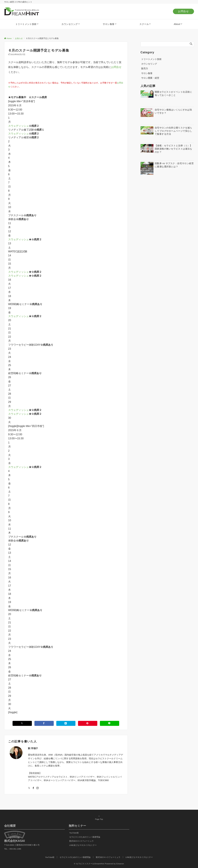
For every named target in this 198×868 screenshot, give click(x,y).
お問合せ (183, 11)
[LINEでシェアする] (110, 723)
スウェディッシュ (18, 126)
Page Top (99, 818)
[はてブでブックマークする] (66, 723)
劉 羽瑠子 (33, 748)
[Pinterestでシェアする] (88, 723)
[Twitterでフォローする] (29, 788)
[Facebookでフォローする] (33, 788)
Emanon (120, 864)
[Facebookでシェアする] (44, 723)
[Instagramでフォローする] (37, 788)
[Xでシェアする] (22, 723)
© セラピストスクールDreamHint (89, 864)
